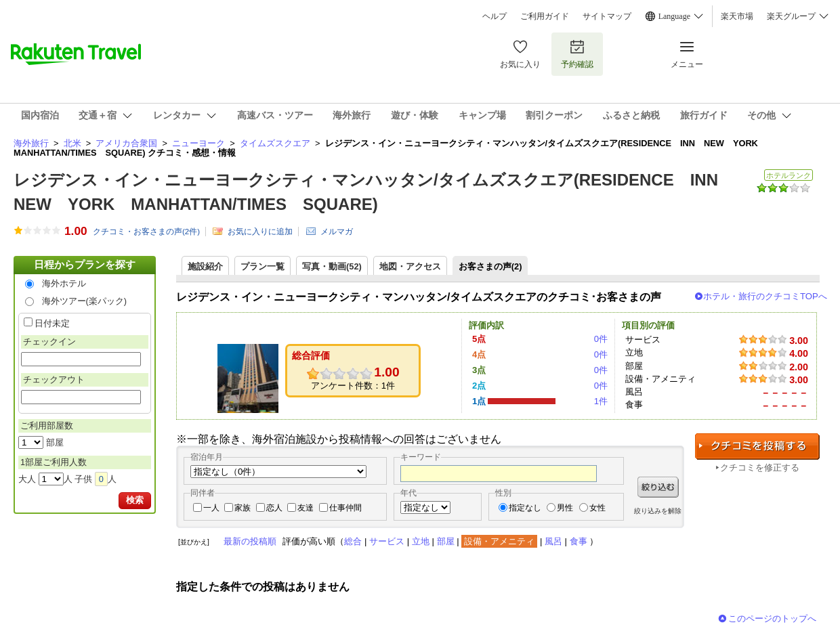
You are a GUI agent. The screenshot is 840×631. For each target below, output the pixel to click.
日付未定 (52, 323)
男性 (565, 508)
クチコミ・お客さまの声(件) (146, 232)
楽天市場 (737, 16)
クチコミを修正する (760, 467)
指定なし (525, 508)
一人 (211, 508)
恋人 (274, 508)
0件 (601, 339)
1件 (601, 401)
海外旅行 (31, 143)
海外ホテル (64, 283)
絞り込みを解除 (658, 511)
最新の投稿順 (250, 541)
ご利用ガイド (545, 16)
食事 (579, 541)
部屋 (446, 541)
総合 (353, 541)
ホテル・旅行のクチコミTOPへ (765, 296)
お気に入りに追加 (260, 232)
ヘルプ (495, 16)
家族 (243, 508)
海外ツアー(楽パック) (85, 301)
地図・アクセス (410, 266)
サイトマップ (607, 16)
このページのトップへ (772, 618)
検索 (135, 500)
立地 (421, 541)
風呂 (553, 541)
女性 (597, 508)
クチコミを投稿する (757, 447)
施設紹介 (205, 266)
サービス (387, 541)
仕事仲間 (345, 508)
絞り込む (658, 487)
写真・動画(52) (332, 266)
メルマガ (337, 232)
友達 (306, 508)
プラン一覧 (262, 266)
